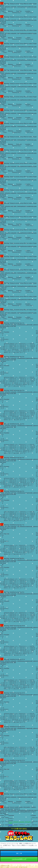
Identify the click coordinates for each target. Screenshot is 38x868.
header (11, 825)
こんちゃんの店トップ (19, 859)
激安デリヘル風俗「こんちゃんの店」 (9, 867)
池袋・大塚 (19, 853)
